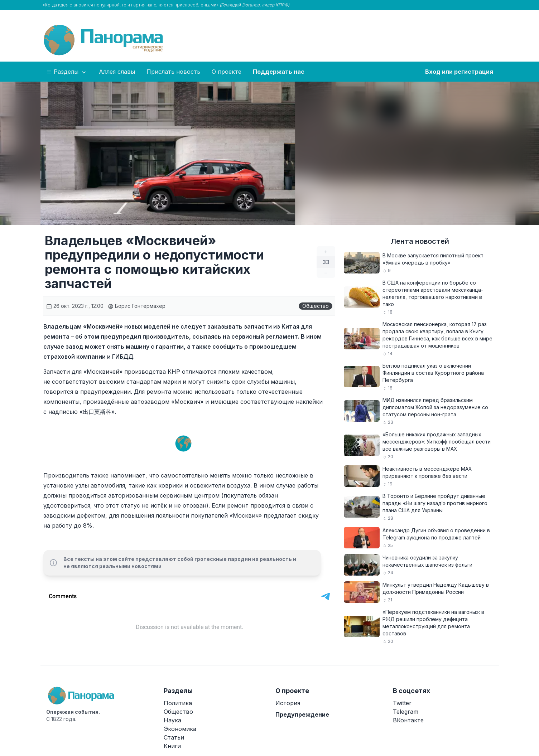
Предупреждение (302, 714)
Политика (178, 703)
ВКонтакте (408, 720)
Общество (316, 306)
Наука (172, 720)
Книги (172, 746)
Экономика (180, 729)
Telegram (406, 712)
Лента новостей (420, 241)
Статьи (174, 737)
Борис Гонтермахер (137, 306)
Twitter (402, 703)
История (288, 703)
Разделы (67, 72)
